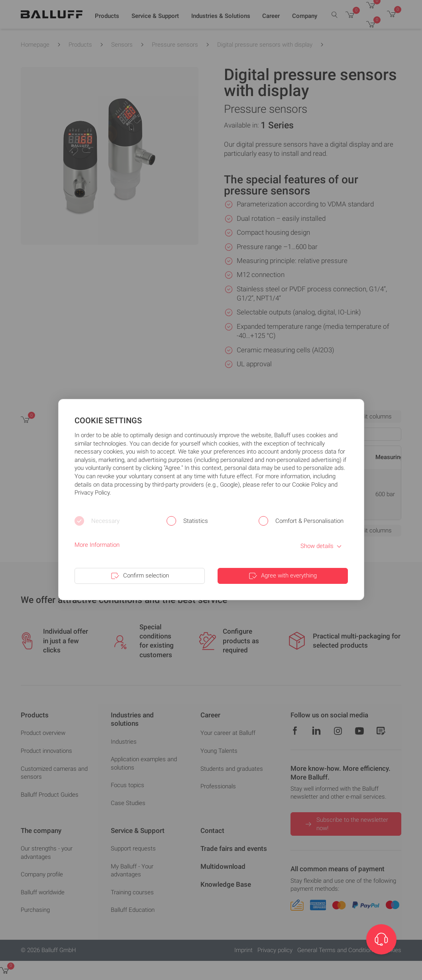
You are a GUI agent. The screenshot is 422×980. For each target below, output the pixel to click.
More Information (97, 545)
